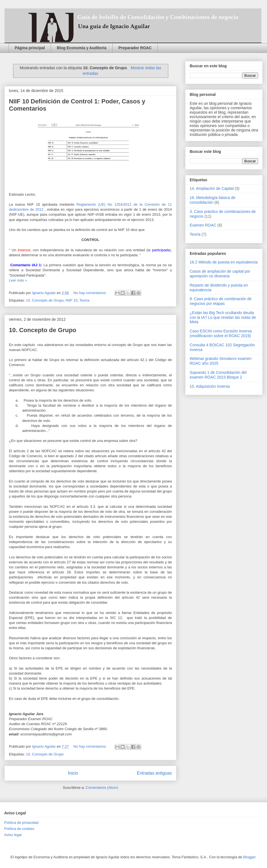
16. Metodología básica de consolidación (212, 200)
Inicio (73, 773)
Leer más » (18, 280)
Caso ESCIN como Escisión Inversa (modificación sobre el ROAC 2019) (221, 333)
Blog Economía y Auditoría (81, 48)
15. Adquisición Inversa (210, 386)
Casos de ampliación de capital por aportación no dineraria (220, 274)
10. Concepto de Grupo (45, 300)
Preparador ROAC (135, 48)
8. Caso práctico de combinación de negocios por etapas (221, 301)
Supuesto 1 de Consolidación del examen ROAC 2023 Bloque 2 (218, 375)
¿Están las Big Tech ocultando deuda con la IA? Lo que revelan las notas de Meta (223, 317)
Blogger (249, 857)
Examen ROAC (203, 225)
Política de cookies (19, 829)
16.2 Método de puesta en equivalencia (224, 262)
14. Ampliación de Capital (212, 188)
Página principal (30, 48)
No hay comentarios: (91, 293)
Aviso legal (13, 835)
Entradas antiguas (154, 773)
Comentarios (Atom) (102, 788)
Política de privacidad (21, 823)
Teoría (84, 300)
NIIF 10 (72, 300)
